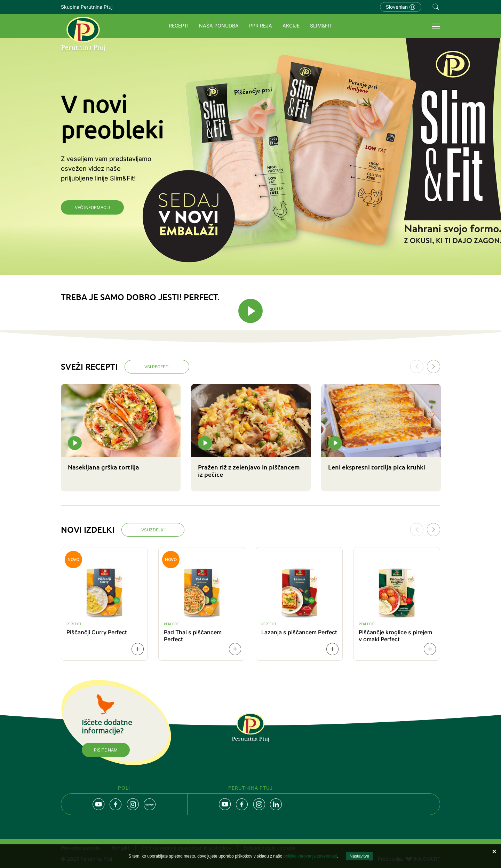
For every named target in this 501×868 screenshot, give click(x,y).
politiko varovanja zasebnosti (310, 856)
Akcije (291, 26)
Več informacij (92, 207)
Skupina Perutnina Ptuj (87, 7)
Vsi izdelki (153, 530)
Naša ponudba (219, 26)
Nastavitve (359, 856)
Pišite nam (106, 750)
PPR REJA (261, 26)
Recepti (179, 26)
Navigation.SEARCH (436, 7)
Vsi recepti (157, 367)
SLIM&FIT (321, 26)
